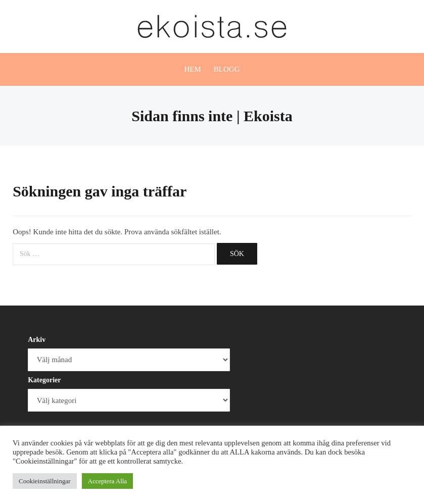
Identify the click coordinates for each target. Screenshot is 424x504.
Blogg (227, 69)
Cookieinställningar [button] (45, 481)
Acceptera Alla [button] (108, 481)
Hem (192, 69)
